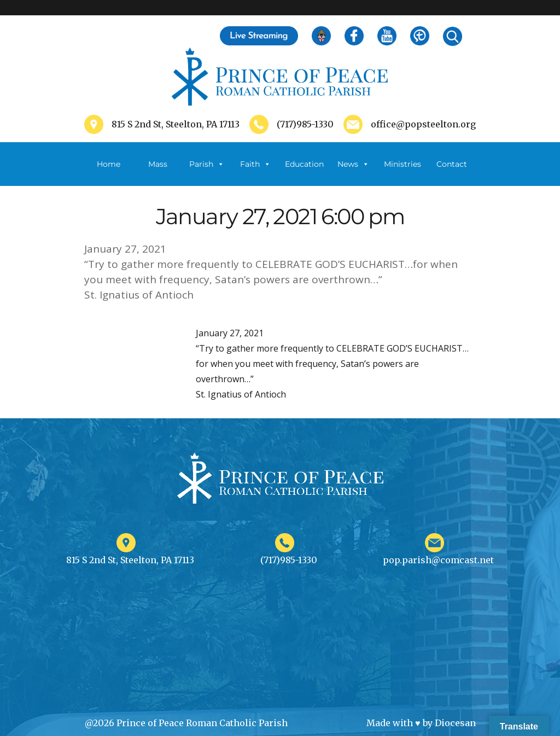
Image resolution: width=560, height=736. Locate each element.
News (353, 164)
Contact (452, 164)
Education (304, 164)
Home (109, 164)
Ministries (402, 173)
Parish (207, 164)
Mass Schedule (157, 173)
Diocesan (455, 723)
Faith (255, 164)
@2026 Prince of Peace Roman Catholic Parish (186, 723)
